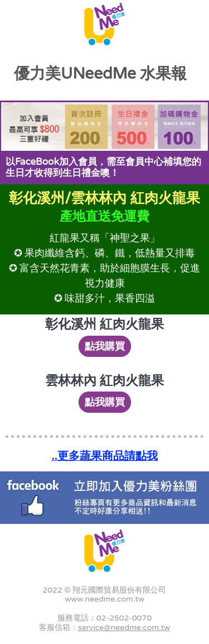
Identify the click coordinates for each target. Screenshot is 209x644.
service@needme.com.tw (124, 628)
